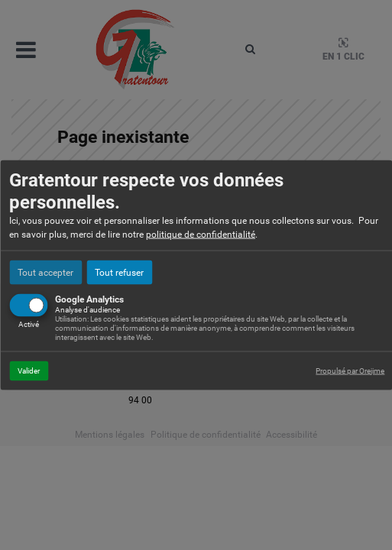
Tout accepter (45, 272)
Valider (29, 370)
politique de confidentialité (201, 234)
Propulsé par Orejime (350, 370)
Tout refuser (119, 272)
